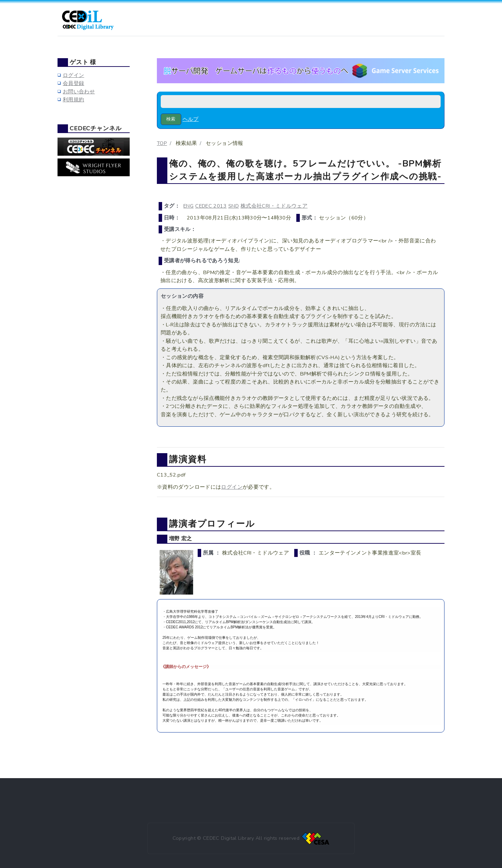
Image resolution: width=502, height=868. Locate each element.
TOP (162, 143)
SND (234, 206)
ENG (188, 206)
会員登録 (73, 83)
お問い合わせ (79, 92)
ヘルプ (191, 119)
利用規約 (73, 100)
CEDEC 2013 (211, 206)
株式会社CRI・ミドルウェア (274, 206)
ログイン (232, 487)
